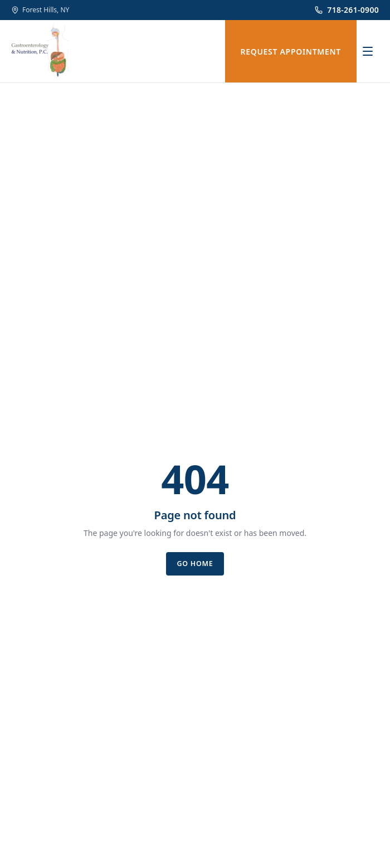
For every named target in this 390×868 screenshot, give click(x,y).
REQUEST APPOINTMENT (291, 52)
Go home (195, 564)
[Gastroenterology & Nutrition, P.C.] (40, 51)
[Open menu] (368, 51)
